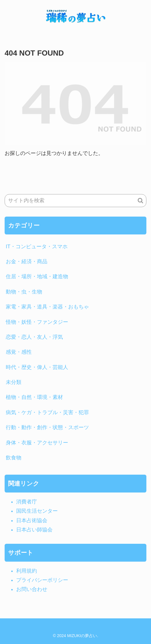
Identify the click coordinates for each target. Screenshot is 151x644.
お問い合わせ (32, 589)
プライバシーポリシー (42, 580)
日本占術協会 (32, 520)
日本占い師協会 (34, 530)
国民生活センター (37, 511)
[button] (140, 201)
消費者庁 (27, 502)
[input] (75, 201)
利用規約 (27, 571)
